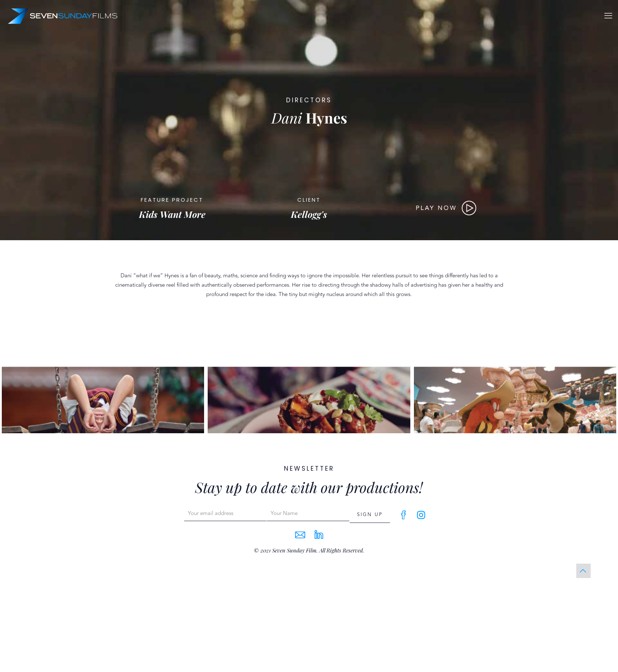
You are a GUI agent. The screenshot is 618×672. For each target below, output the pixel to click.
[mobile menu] (608, 16)
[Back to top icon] (583, 571)
